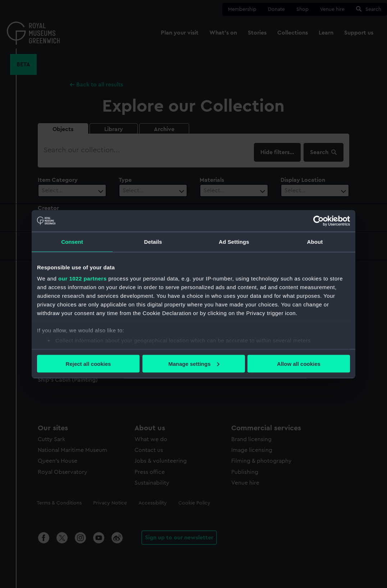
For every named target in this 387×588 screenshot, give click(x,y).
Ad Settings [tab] (234, 241)
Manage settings (194, 363)
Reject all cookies (88, 363)
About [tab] (315, 241)
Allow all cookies (299, 363)
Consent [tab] (72, 241)
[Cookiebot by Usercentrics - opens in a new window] (318, 221)
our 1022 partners (82, 279)
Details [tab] (153, 241)
